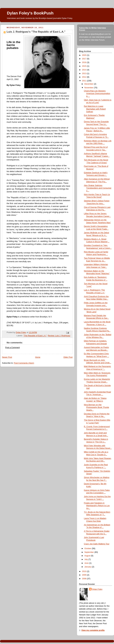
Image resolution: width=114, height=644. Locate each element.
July (86, 559)
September (89, 552)
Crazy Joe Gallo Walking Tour (97, 544)
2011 (85, 81)
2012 (85, 77)
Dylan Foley (97, 589)
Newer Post (7, 357)
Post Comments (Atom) (24, 363)
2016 (85, 62)
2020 (85, 55)
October (88, 549)
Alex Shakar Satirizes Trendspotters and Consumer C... (98, 188)
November (89, 88)
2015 (85, 66)
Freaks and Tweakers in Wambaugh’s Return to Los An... (97, 506)
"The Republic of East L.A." (35, 336)
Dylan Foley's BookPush (30, 13)
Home (38, 357)
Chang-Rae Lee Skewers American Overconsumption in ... (97, 94)
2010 (85, 571)
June (87, 563)
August (88, 556)
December (89, 84)
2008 (85, 579)
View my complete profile (93, 630)
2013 (85, 74)
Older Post (68, 357)
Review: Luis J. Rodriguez (59, 336)
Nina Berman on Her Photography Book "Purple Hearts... (97, 407)
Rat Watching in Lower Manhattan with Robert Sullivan (95, 109)
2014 (85, 70)
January (88, 567)
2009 (85, 575)
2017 (85, 59)
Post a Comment (12, 348)
